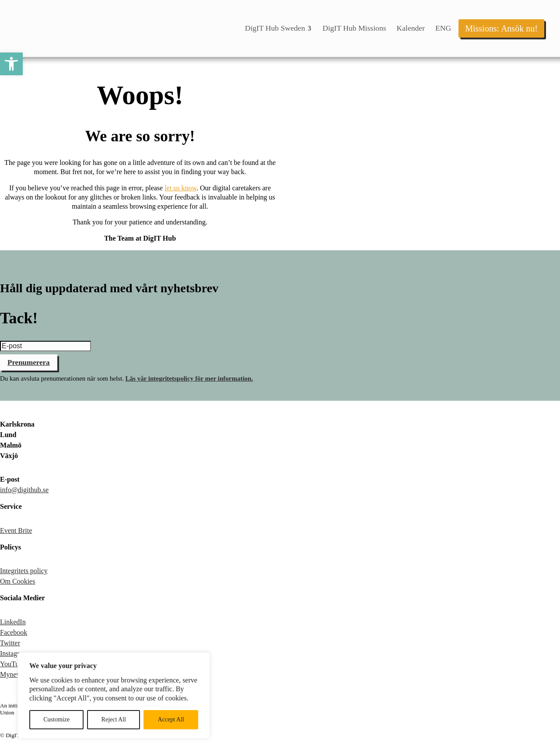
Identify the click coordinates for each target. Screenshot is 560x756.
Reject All (114, 719)
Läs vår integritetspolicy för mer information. (189, 378)
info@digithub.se (24, 490)
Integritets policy (24, 571)
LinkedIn (13, 622)
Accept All (171, 719)
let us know (180, 188)
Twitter (10, 643)
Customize (56, 719)
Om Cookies (17, 581)
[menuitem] (278, 28)
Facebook (14, 632)
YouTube (13, 664)
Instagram (14, 653)
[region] (114, 695)
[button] (11, 64)
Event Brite (16, 530)
